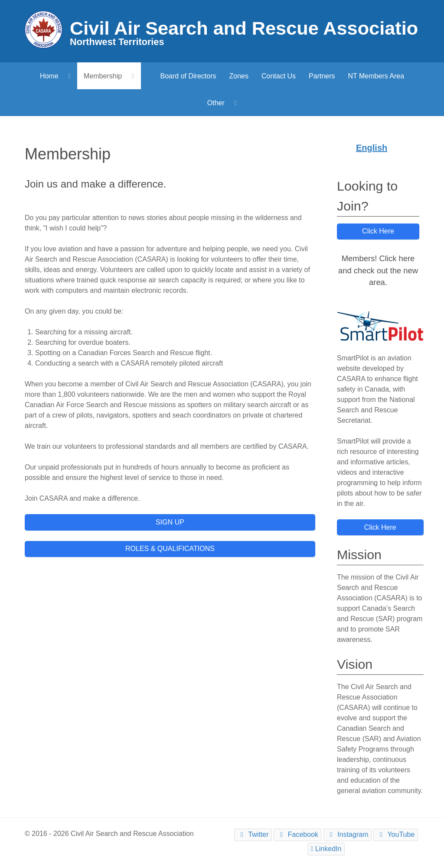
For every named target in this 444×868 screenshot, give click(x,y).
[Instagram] (348, 835)
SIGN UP (170, 522)
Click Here (378, 231)
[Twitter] (253, 835)
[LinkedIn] (326, 849)
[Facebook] (297, 835)
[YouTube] (395, 835)
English (372, 148)
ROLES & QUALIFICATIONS (170, 549)
